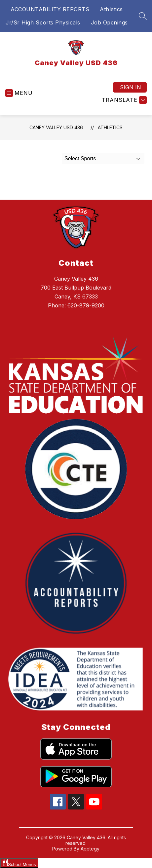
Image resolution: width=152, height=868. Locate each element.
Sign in (131, 87)
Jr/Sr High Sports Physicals (43, 22)
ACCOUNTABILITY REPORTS (50, 9)
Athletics (111, 9)
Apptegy (90, 849)
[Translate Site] (123, 100)
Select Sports (80, 158)
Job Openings (109, 22)
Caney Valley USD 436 (56, 127)
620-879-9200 (86, 305)
